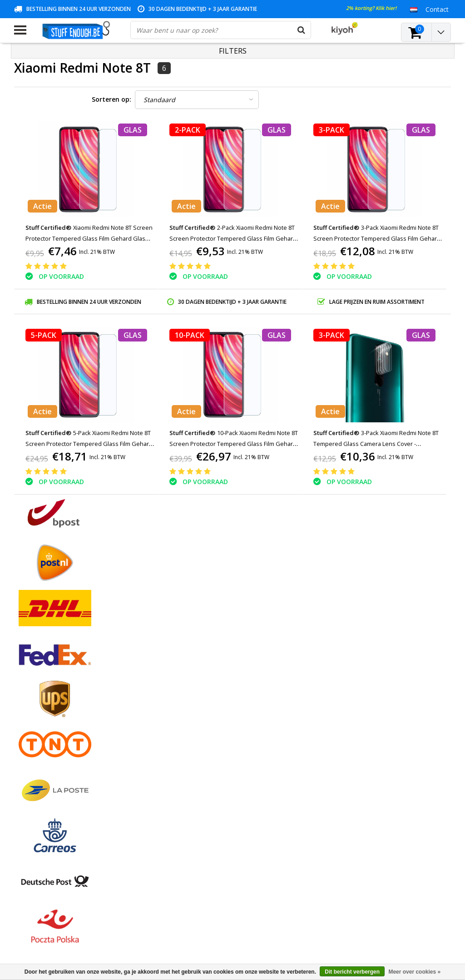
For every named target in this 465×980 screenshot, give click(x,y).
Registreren (179, 686)
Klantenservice (35, 728)
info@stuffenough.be (340, 916)
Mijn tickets (179, 707)
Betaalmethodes (39, 697)
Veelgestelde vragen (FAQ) (53, 791)
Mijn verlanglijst (185, 718)
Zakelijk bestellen (39, 780)
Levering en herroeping (48, 770)
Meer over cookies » (414, 972)
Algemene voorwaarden (49, 686)
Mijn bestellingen (187, 697)
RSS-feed (27, 801)
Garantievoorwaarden (46, 718)
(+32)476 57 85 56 (361, 931)
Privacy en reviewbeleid (48, 739)
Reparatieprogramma (46, 749)
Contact (26, 707)
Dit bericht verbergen (352, 972)
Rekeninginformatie (43, 760)
